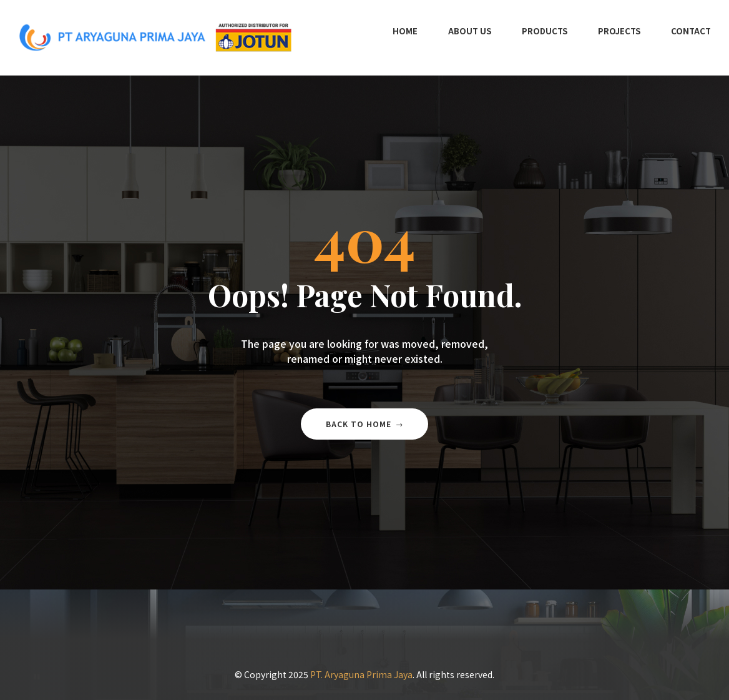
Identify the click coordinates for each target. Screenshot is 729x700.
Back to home (364, 424)
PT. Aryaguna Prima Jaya (361, 674)
